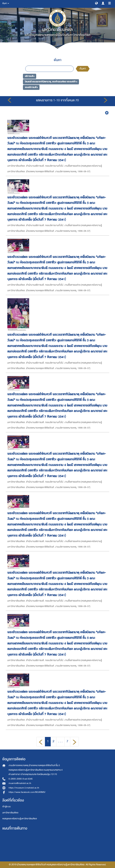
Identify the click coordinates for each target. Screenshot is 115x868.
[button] (96, 3)
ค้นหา (83, 69)
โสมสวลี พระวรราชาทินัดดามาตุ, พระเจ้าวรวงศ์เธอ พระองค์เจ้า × (51, 82)
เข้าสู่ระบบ (6, 807)
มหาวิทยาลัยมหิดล (10, 813)
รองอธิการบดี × (31, 87)
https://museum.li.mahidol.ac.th (24, 788)
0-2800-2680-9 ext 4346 (21, 779)
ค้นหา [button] (6, 3)
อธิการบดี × (30, 76)
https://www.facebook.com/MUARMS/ (27, 792)
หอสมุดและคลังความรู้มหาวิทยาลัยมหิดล (20, 819)
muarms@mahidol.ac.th (20, 783)
